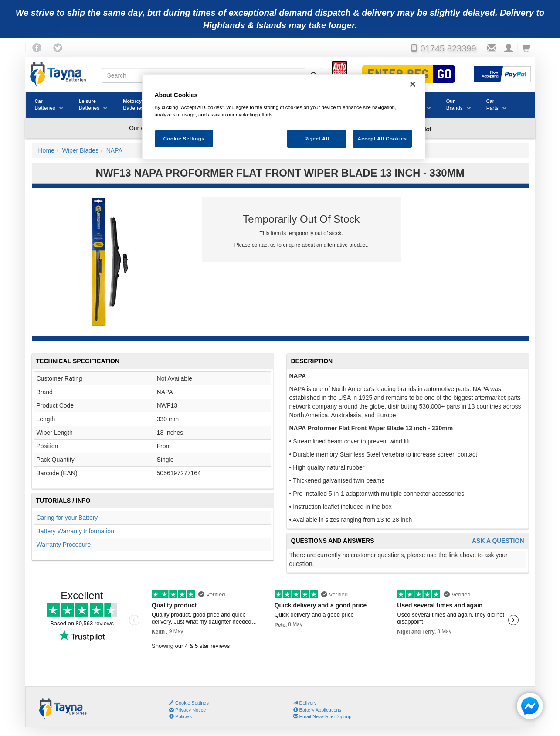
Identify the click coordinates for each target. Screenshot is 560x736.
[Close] (413, 84)
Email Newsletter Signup (322, 716)
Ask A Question (498, 541)
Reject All (317, 139)
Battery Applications (317, 710)
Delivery (305, 703)
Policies (180, 716)
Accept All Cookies (382, 139)
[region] (283, 117)
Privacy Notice (187, 710)
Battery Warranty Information (75, 531)
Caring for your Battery (67, 518)
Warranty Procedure (64, 545)
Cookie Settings (192, 703)
